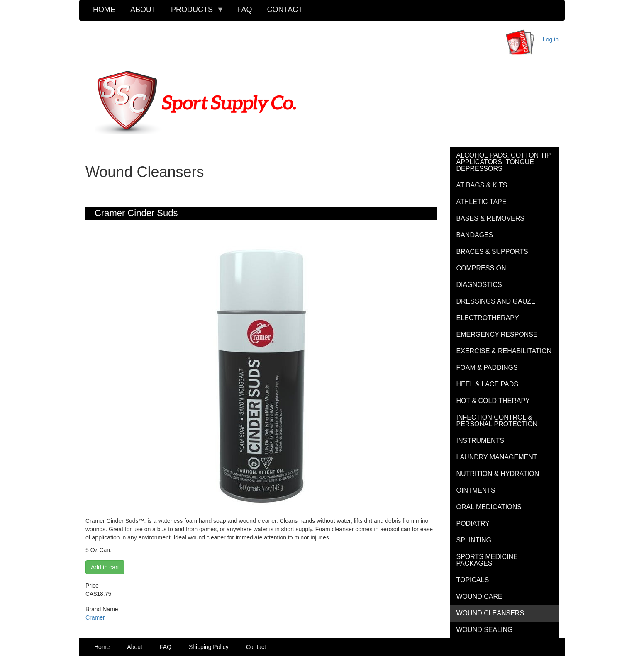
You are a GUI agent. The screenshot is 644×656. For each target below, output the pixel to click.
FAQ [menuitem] (245, 10)
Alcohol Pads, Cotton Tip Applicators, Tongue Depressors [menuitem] (504, 162)
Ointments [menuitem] (476, 490)
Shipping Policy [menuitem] (209, 647)
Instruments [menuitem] (481, 441)
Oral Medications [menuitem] (489, 507)
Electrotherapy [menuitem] (488, 318)
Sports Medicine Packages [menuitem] (487, 560)
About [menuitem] (143, 10)
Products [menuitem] (194, 12)
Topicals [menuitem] (473, 580)
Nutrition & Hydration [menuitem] (498, 474)
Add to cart (105, 567)
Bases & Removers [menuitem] (491, 218)
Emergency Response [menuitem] (497, 334)
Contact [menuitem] (285, 10)
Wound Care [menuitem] (479, 596)
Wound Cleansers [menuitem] (490, 613)
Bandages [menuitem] (475, 235)
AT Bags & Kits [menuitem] (482, 185)
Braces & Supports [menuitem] (492, 251)
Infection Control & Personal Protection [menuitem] (497, 421)
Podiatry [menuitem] (473, 524)
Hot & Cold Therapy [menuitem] (493, 401)
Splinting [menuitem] (474, 540)
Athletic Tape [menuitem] (482, 202)
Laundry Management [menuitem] (497, 457)
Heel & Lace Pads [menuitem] (487, 384)
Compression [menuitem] (481, 268)
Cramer (95, 617)
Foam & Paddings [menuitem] (487, 368)
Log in (551, 39)
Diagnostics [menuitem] (479, 285)
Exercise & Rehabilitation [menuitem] (504, 351)
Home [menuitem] (104, 10)
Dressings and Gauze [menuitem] (496, 301)
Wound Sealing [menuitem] (485, 630)
